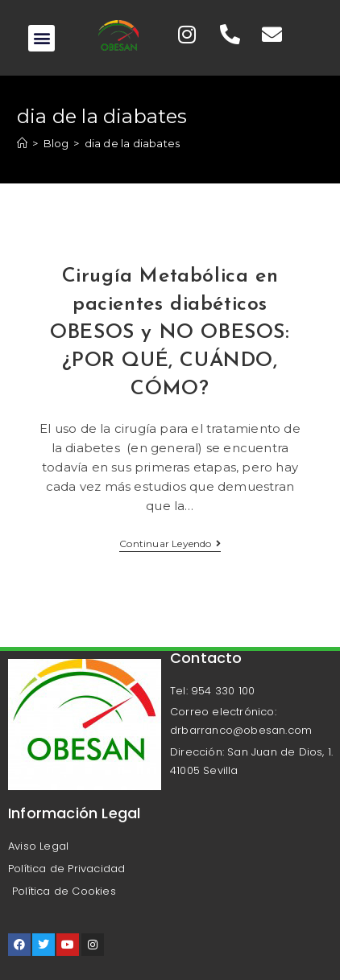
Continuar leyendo (170, 544)
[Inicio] (22, 143)
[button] (41, 38)
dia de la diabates (133, 143)
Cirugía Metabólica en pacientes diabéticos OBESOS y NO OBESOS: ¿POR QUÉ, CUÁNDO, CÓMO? (170, 333)
